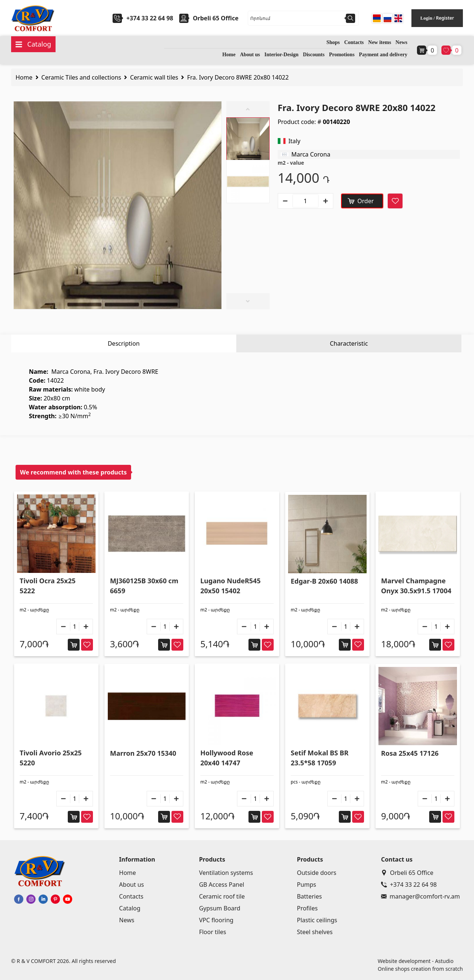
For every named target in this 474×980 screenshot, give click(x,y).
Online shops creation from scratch (420, 969)
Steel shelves (315, 932)
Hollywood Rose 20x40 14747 (227, 758)
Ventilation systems (226, 873)
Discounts (314, 55)
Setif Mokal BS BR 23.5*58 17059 (320, 758)
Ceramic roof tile (222, 896)
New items (380, 42)
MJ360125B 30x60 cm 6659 (144, 586)
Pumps (307, 885)
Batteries (309, 896)
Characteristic (349, 343)
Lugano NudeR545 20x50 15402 (231, 586)
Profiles (307, 908)
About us (250, 55)
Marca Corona (311, 154)
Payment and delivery (383, 55)
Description (124, 343)
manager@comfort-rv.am (420, 896)
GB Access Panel (221, 885)
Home (229, 55)
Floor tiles (212, 932)
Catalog (130, 908)
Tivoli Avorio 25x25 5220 (51, 758)
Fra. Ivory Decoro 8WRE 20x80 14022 (238, 77)
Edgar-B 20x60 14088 (324, 581)
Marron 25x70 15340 (143, 753)
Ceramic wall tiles (154, 77)
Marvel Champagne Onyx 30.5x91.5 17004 (416, 586)
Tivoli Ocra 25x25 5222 (48, 586)
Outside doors (317, 873)
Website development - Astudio (416, 961)
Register (445, 18)
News (401, 42)
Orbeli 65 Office (407, 873)
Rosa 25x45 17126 (410, 753)
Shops (333, 42)
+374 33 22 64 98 (150, 18)
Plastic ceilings (317, 920)
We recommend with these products (73, 472)
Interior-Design (281, 55)
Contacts (354, 42)
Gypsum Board (220, 908)
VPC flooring (216, 920)
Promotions (342, 55)
